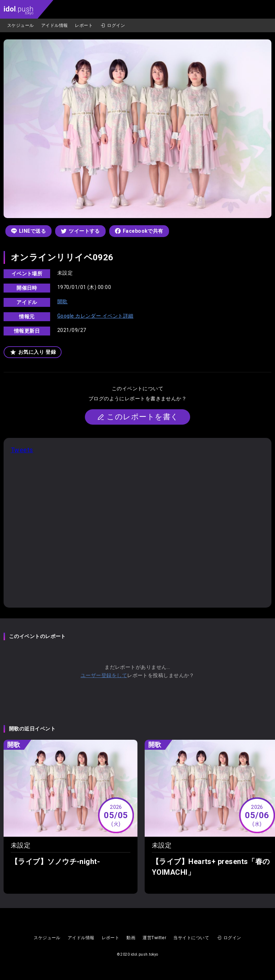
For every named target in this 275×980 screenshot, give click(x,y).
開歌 (62, 301)
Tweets (22, 450)
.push (18, 10)
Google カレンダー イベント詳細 (95, 316)
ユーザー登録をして (104, 675)
